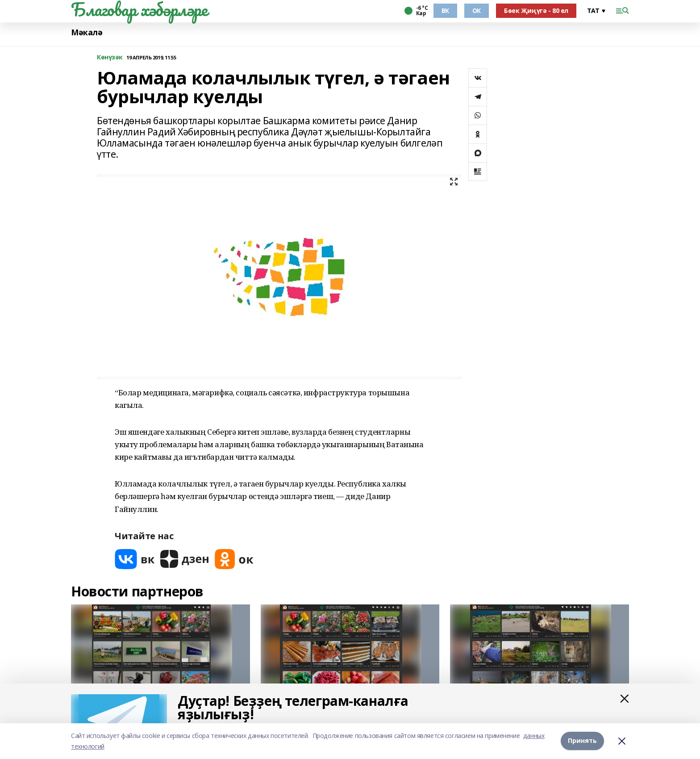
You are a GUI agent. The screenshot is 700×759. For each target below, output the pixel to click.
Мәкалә (87, 32)
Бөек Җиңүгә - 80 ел (536, 10)
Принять (582, 741)
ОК (477, 10)
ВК (445, 10)
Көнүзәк (110, 57)
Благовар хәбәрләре (139, 9)
